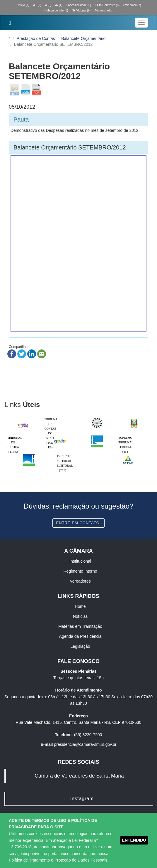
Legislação (80, 646)
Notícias (80, 616)
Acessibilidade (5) (79, 5)
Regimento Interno (80, 571)
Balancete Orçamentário (83, 38)
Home (80, 606)
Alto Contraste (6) (107, 5)
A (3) (48, 5)
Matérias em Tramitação (80, 626)
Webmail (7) (132, 5)
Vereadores (80, 581)
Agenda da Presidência (80, 636)
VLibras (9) (81, 10)
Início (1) (23, 5)
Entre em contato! (79, 523)
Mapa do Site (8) (56, 10)
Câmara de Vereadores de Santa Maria (79, 776)
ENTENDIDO (134, 840)
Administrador (103, 10)
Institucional (80, 561)
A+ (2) (37, 5)
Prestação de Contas (36, 38)
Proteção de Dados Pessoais (81, 860)
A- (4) (59, 5)
